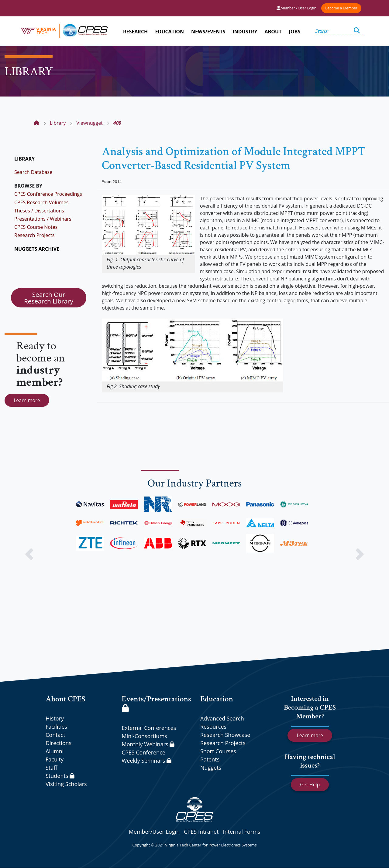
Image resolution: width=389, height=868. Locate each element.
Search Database (33, 172)
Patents (210, 759)
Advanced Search (222, 718)
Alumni (55, 751)
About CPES (65, 699)
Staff (51, 768)
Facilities (56, 727)
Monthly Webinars (148, 744)
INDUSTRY (245, 32)
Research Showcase (225, 735)
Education (217, 699)
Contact (55, 735)
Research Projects (34, 235)
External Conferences (149, 728)
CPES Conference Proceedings (48, 194)
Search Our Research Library (49, 298)
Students (60, 776)
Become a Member (341, 8)
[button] (29, 554)
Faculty (55, 759)
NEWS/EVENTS (208, 32)
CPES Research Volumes (41, 202)
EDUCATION (170, 32)
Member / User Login (296, 8)
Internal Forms (241, 832)
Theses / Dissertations (39, 211)
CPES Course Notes (36, 227)
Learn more (27, 400)
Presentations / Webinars (43, 219)
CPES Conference (144, 752)
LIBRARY (24, 159)
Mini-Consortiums (145, 736)
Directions (59, 743)
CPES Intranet (201, 832)
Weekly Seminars (147, 761)
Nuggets (211, 768)
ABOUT (273, 32)
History (55, 718)
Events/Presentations (157, 703)
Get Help (310, 785)
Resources (213, 727)
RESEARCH (135, 32)
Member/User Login (154, 832)
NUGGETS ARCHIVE (37, 249)
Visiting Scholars (66, 784)
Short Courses (218, 751)
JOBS (295, 32)
